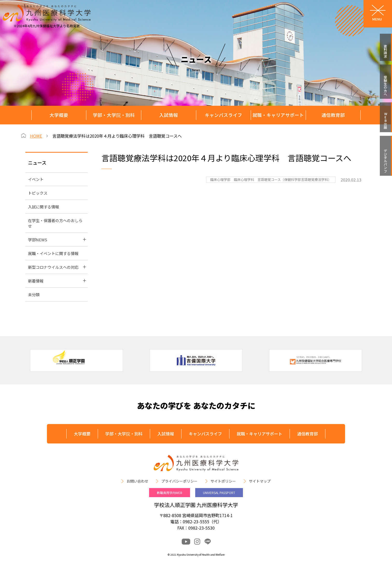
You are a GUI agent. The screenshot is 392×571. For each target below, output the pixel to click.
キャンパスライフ (223, 115)
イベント (36, 179)
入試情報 (169, 115)
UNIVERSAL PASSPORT (219, 493)
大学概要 (59, 115)
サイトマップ (260, 481)
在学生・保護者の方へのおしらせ (55, 223)
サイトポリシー (223, 481)
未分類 (34, 295)
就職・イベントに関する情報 (53, 253)
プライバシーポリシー (179, 481)
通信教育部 (333, 115)
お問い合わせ (137, 481)
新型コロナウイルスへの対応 (53, 267)
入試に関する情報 (44, 207)
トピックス (38, 193)
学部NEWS (38, 240)
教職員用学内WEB (170, 493)
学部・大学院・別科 (114, 115)
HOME (36, 136)
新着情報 (36, 281)
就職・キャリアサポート (278, 115)
